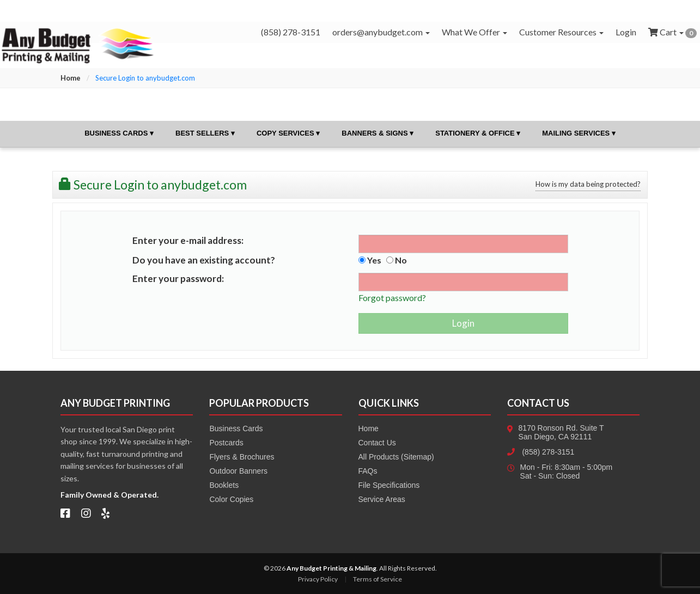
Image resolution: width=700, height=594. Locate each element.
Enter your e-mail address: (188, 240)
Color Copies (231, 499)
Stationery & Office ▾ (478, 133)
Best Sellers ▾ (205, 133)
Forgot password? (392, 298)
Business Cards (236, 428)
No (397, 260)
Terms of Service (378, 579)
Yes (370, 260)
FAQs (368, 471)
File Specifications (389, 485)
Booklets (224, 485)
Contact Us (377, 443)
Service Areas (382, 499)
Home (71, 78)
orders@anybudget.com (381, 32)
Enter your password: (178, 278)
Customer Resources (561, 32)
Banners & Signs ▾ (378, 133)
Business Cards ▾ (119, 133)
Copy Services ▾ (288, 133)
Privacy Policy (318, 579)
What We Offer (474, 32)
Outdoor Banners (238, 471)
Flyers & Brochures (242, 457)
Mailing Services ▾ (579, 133)
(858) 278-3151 (548, 452)
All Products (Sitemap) (396, 457)
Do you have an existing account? (204, 260)
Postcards (226, 443)
